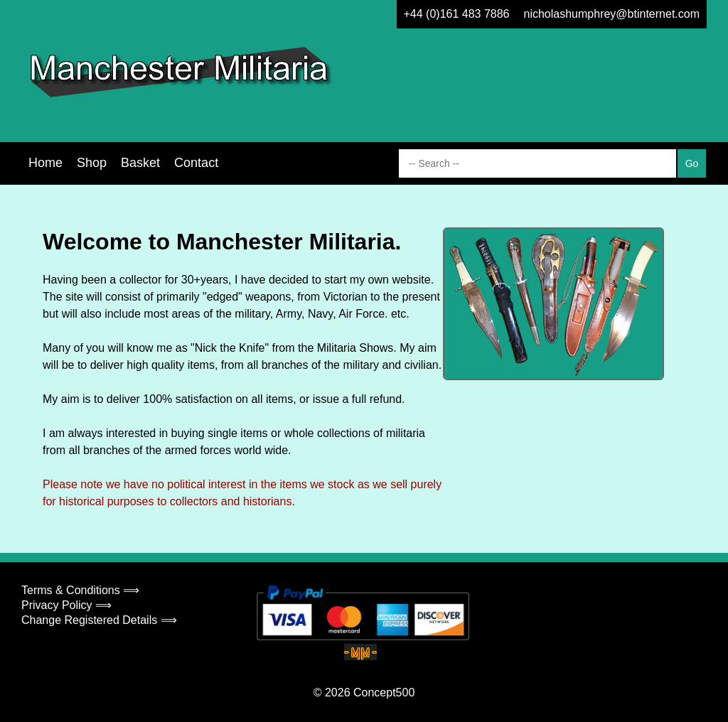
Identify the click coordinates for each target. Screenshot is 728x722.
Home (45, 163)
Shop (92, 163)
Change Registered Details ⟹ (99, 620)
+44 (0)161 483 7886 (457, 14)
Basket (140, 163)
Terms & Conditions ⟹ (80, 590)
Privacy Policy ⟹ (66, 605)
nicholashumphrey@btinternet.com (612, 14)
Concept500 (384, 693)
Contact (196, 163)
